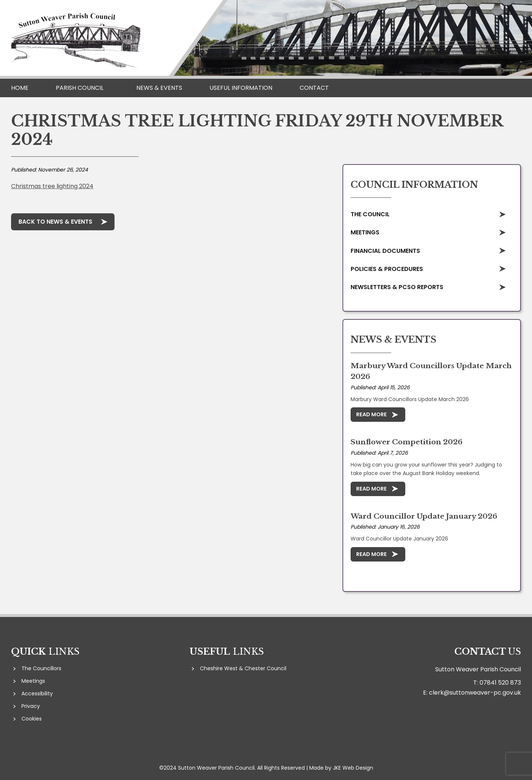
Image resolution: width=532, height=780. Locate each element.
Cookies (32, 719)
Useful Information (241, 88)
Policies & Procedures (387, 269)
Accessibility (37, 693)
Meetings (365, 232)
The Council (370, 214)
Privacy (31, 706)
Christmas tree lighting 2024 (52, 186)
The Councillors (41, 668)
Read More (371, 414)
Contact (314, 88)
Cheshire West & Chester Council (243, 668)
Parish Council (80, 88)
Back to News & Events (55, 222)
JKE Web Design (353, 768)
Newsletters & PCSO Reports (397, 287)
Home (20, 88)
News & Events (159, 88)
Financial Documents (385, 251)
